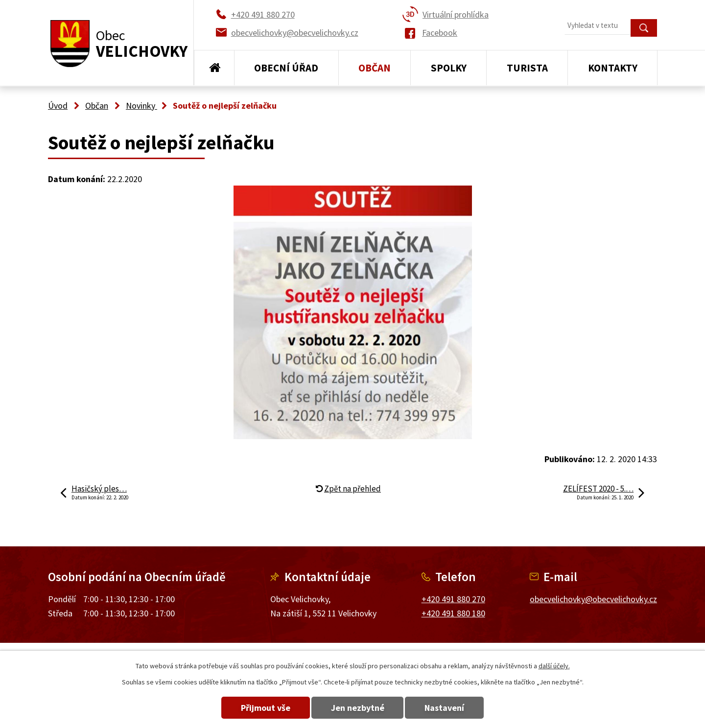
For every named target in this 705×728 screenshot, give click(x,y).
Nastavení (450, 708)
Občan (375, 68)
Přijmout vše (261, 708)
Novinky (141, 106)
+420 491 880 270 (453, 599)
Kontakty (613, 68)
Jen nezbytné (358, 708)
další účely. (554, 666)
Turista (527, 68)
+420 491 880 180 (453, 613)
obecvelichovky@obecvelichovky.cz (593, 599)
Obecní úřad (286, 68)
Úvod (214, 68)
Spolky (449, 68)
